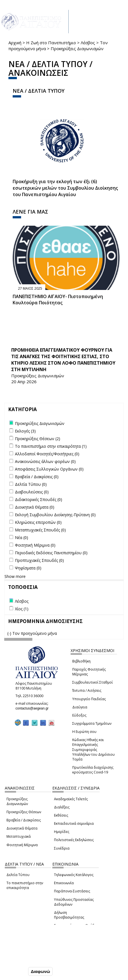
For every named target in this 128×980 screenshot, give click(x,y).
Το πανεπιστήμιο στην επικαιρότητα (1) (51, 446)
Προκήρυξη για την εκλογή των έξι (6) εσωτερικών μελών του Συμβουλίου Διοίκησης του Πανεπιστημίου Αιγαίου (65, 188)
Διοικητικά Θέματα (22, 828)
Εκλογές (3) (25, 431)
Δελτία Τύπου (18, 875)
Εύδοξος (79, 715)
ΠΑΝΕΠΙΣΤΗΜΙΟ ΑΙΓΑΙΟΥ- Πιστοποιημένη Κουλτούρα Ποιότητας (58, 300)
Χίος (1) (22, 609)
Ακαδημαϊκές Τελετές (71, 799)
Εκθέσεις (61, 815)
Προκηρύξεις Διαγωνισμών (17, 801)
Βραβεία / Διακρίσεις (24, 820)
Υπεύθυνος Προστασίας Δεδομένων (74, 902)
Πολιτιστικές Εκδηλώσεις (74, 840)
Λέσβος (88, 43)
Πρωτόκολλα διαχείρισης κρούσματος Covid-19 (93, 770)
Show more (15, 576)
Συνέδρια (62, 848)
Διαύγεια (80, 707)
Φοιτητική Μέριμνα (22, 845)
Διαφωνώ (40, 971)
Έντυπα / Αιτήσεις (87, 690)
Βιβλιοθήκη (81, 661)
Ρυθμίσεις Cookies (23, 959)
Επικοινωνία (64, 883)
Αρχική (15, 43)
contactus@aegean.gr (34, 708)
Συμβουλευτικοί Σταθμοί (93, 682)
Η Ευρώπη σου (84, 732)
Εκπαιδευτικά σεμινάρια (74, 823)
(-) (10, 633)
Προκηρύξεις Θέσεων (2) (38, 439)
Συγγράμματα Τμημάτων (92, 723)
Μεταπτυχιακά (19, 836)
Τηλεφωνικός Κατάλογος (74, 875)
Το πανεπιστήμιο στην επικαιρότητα (25, 885)
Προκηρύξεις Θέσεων (24, 812)
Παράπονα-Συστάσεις (72, 891)
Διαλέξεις (62, 807)
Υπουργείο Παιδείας (89, 699)
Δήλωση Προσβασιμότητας (69, 915)
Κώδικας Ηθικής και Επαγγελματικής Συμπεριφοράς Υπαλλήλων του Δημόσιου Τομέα (94, 750)
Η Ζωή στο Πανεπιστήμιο (51, 43)
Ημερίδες (62, 832)
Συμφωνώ (15, 971)
